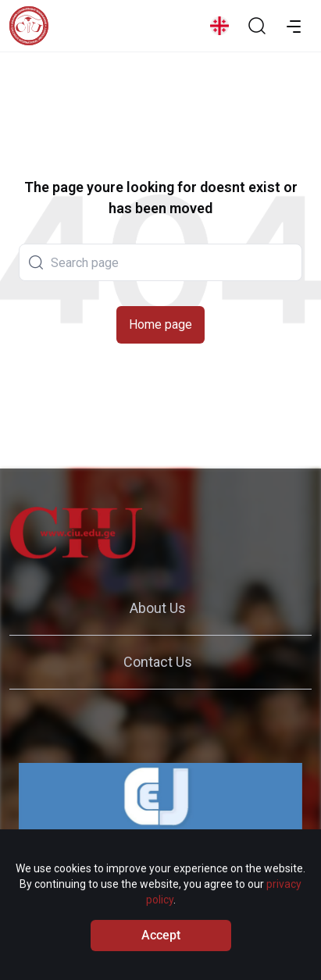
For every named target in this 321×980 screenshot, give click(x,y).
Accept (161, 943)
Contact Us (158, 662)
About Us (158, 608)
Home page (160, 324)
